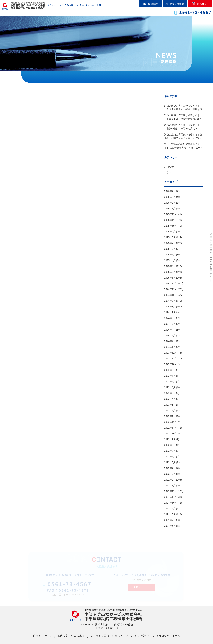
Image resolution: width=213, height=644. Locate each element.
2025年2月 (170, 272)
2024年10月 (171, 295)
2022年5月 (170, 462)
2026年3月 (170, 197)
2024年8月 (170, 307)
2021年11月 (171, 497)
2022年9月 (170, 439)
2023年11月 (171, 359)
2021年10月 (171, 503)
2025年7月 (170, 243)
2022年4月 (170, 468)
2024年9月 (170, 301)
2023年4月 (170, 399)
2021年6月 (170, 526)
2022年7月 (170, 451)
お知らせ (169, 167)
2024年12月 (171, 284)
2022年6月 (170, 457)
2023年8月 (170, 376)
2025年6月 (170, 249)
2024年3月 (170, 335)
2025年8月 (170, 237)
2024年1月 (170, 347)
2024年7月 (170, 312)
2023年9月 (170, 370)
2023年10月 (171, 364)
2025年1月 (170, 278)
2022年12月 (171, 422)
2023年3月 (170, 405)
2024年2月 (170, 341)
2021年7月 (170, 520)
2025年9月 (170, 232)
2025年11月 (171, 220)
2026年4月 (170, 191)
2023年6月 (170, 387)
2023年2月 (170, 410)
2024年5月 (170, 324)
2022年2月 (170, 480)
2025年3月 (170, 266)
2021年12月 (171, 491)
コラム (168, 172)
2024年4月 (170, 330)
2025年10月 (171, 226)
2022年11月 (171, 428)
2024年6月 (170, 318)
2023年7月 (170, 382)
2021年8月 (170, 514)
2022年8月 (170, 445)
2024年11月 (171, 289)
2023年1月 (170, 416)
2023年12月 (171, 353)
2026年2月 (170, 203)
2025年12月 (171, 214)
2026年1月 (170, 209)
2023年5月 (170, 393)
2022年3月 (170, 474)
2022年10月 (171, 434)
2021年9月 (170, 509)
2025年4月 (170, 260)
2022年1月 (170, 485)
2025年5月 (170, 255)
